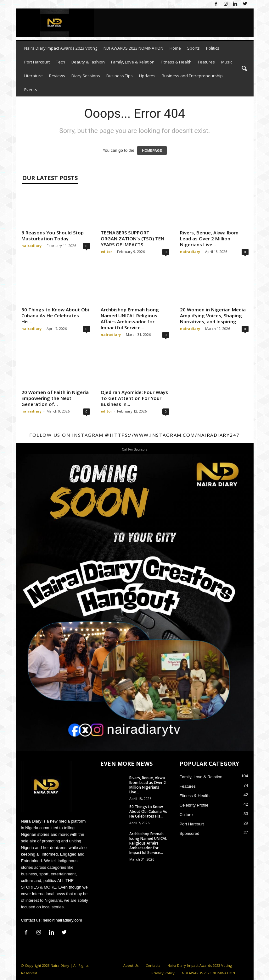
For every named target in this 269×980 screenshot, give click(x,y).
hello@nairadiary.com (62, 920)
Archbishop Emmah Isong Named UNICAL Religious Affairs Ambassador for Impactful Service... (130, 318)
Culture (186, 815)
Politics (213, 48)
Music (227, 62)
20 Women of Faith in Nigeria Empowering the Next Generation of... (55, 398)
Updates (147, 76)
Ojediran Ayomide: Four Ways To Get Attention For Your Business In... (134, 398)
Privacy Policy (163, 973)
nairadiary (31, 246)
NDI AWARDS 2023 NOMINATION (133, 48)
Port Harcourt (37, 62)
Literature (34, 76)
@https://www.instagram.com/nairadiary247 (172, 435)
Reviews (57, 76)
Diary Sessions (86, 76)
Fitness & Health (176, 62)
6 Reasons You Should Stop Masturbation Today (53, 235)
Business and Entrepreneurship (192, 76)
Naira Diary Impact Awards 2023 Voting (61, 48)
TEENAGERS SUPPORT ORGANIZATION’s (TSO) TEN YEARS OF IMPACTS (132, 238)
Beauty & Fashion (88, 62)
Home (175, 48)
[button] (244, 69)
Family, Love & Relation (133, 62)
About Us (131, 965)
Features (206, 62)
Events (31, 90)
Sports (193, 48)
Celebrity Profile (194, 805)
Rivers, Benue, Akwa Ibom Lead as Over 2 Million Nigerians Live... (209, 238)
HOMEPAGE (152, 151)
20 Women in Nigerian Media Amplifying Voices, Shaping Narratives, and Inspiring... (213, 315)
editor (106, 252)
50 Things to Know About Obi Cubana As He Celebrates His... (55, 315)
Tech (61, 62)
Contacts (153, 965)
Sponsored (190, 833)
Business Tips (120, 76)
